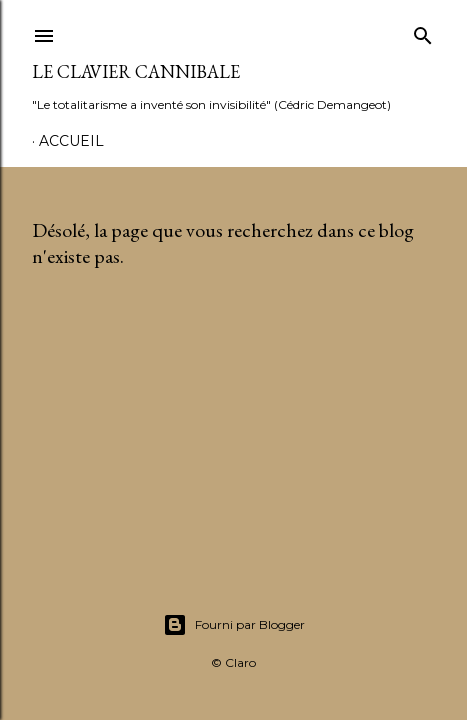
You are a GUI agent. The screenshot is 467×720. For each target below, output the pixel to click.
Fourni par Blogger (234, 625)
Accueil (71, 141)
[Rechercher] (423, 32)
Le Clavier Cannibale (136, 71)
